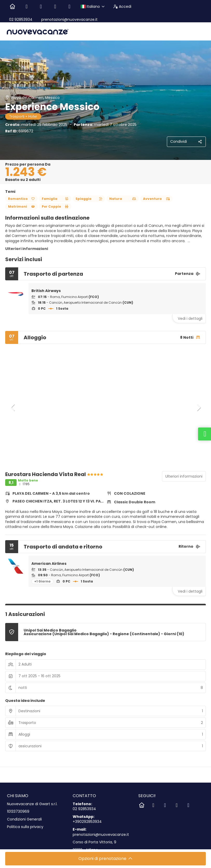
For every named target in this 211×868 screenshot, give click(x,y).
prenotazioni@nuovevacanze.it (69, 19)
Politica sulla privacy (25, 827)
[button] (13, 408)
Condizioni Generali (24, 819)
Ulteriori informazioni (27, 249)
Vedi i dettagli (190, 318)
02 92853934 (21, 19)
